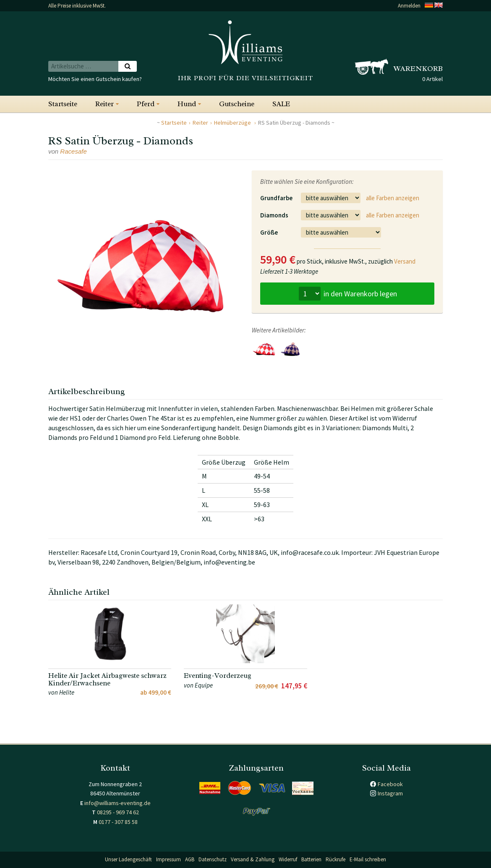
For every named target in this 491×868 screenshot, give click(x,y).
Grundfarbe (276, 198)
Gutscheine (237, 104)
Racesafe (73, 151)
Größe (269, 232)
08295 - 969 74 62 (118, 812)
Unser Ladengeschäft (128, 859)
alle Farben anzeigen (393, 198)
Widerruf (288, 859)
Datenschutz (213, 859)
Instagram (390, 793)
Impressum (168, 859)
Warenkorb (418, 68)
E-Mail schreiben (368, 859)
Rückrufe (336, 859)
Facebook (390, 784)
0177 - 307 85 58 (118, 822)
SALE (281, 104)
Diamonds (274, 215)
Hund (187, 104)
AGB (190, 859)
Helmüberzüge (233, 123)
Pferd (146, 104)
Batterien (311, 859)
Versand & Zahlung (253, 859)
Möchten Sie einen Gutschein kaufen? (95, 79)
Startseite (63, 104)
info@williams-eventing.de (118, 803)
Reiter (104, 104)
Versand (405, 261)
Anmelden (409, 6)
